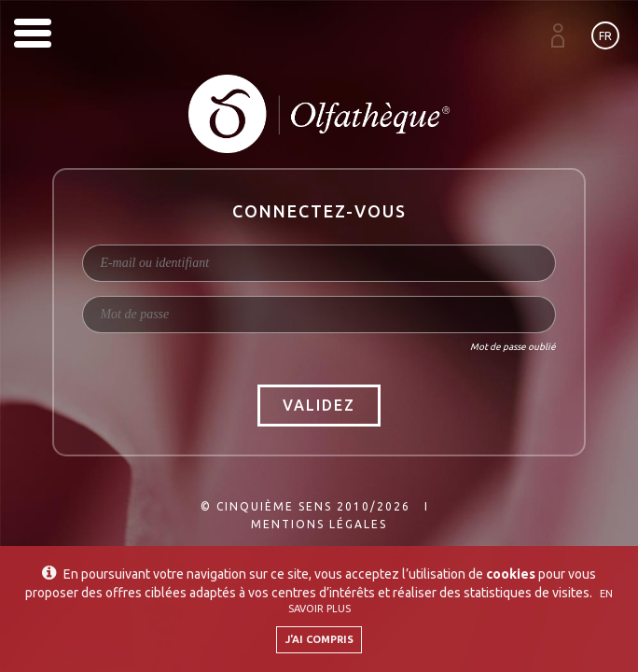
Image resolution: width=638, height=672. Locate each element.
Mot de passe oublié (513, 347)
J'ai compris (319, 639)
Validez (319, 405)
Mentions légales (319, 524)
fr (605, 36)
